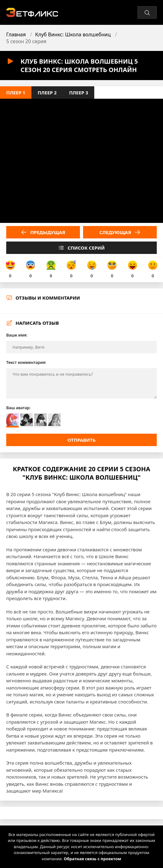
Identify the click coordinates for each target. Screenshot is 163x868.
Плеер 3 (79, 93)
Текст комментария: (26, 362)
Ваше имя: (17, 335)
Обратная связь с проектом (92, 859)
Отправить (82, 440)
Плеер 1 (16, 93)
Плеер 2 (47, 93)
